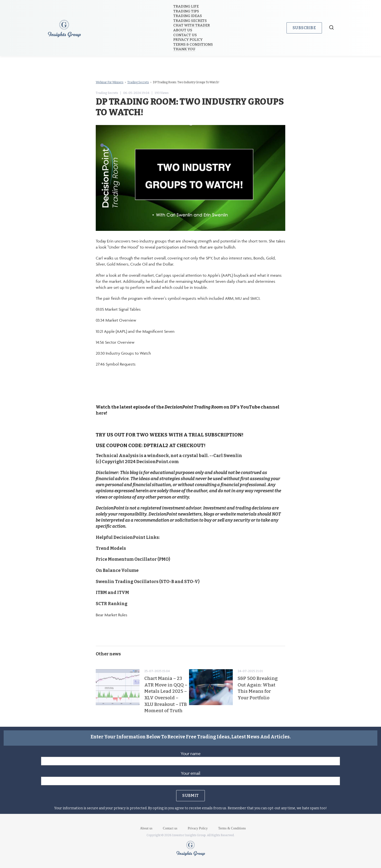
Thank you (185, 49)
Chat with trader (192, 25)
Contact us (186, 35)
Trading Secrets (190, 21)
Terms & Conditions (194, 44)
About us (183, 30)
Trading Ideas (188, 16)
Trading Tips (187, 11)
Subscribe (304, 28)
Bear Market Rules (112, 614)
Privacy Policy (188, 40)
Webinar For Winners (110, 82)
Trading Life (186, 6)
